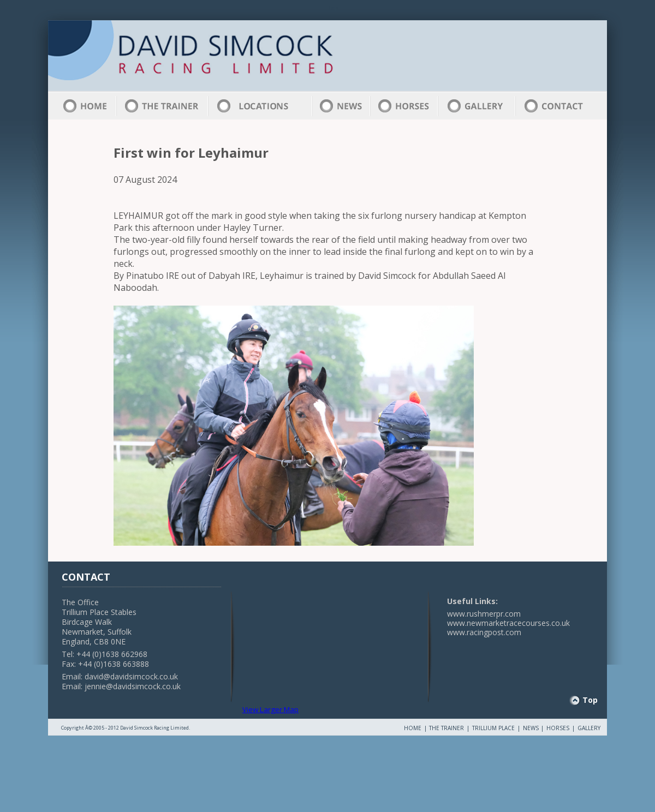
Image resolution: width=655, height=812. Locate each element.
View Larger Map (270, 709)
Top (590, 700)
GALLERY (589, 728)
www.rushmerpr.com (484, 614)
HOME (413, 728)
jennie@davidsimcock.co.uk (133, 686)
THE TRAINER (446, 728)
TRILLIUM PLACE (493, 728)
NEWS (531, 728)
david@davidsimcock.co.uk (131, 676)
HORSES (558, 728)
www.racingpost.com (484, 632)
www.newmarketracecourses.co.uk (508, 623)
